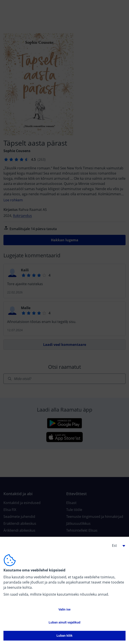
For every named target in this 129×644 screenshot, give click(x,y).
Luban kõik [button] (64, 636)
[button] (117, 545)
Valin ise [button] (64, 609)
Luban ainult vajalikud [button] (64, 622)
